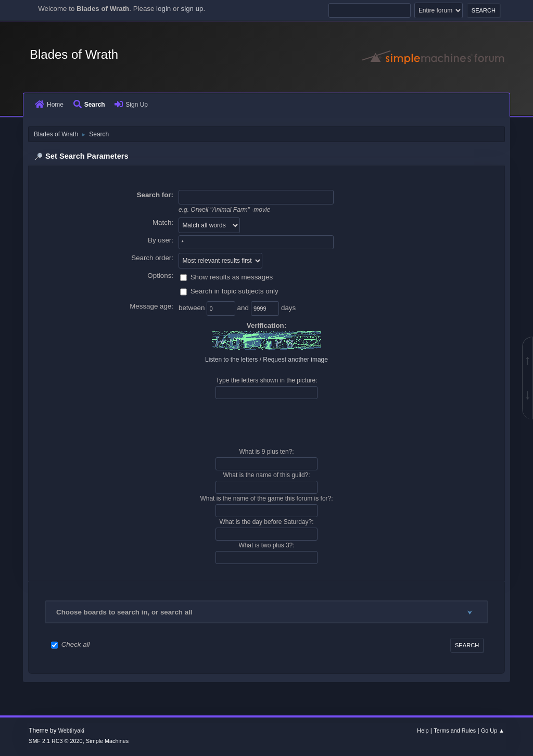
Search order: (152, 258)
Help (423, 731)
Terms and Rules (455, 731)
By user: (161, 240)
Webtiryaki (71, 731)
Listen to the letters (231, 360)
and (244, 308)
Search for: (155, 195)
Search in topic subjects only (234, 292)
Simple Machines (107, 741)
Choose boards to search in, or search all (124, 612)
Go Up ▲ (493, 731)
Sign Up (131, 105)
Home (49, 105)
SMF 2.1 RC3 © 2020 (55, 741)
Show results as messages (232, 277)
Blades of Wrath (74, 54)
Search (89, 105)
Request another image (295, 360)
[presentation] (266, 424)
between (193, 308)
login (163, 9)
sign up (192, 9)
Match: (163, 222)
